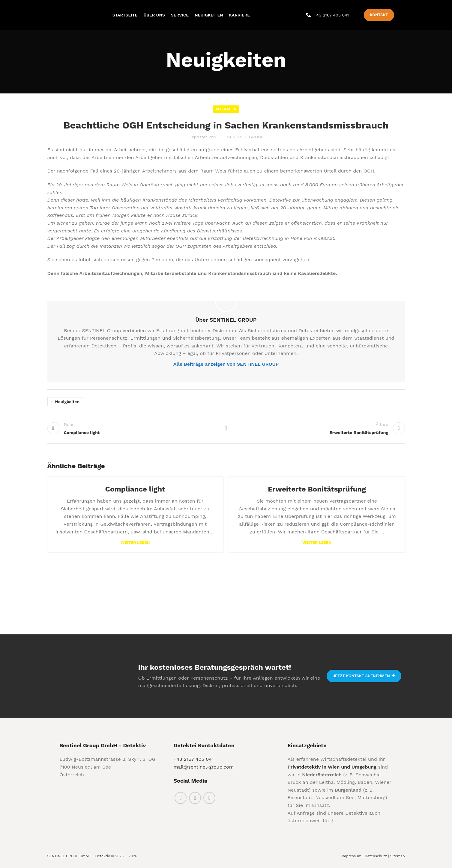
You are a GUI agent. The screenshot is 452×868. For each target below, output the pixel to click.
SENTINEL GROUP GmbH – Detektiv (79, 856)
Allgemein (226, 109)
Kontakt (379, 15)
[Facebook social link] (181, 798)
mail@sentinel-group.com (203, 767)
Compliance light (135, 489)
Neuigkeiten (67, 402)
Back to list (226, 428)
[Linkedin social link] (209, 798)
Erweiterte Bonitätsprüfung (317, 489)
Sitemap (398, 856)
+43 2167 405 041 (193, 759)
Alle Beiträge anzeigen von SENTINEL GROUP (226, 364)
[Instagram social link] (195, 798)
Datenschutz (376, 856)
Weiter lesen (135, 543)
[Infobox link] (327, 15)
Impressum (352, 856)
